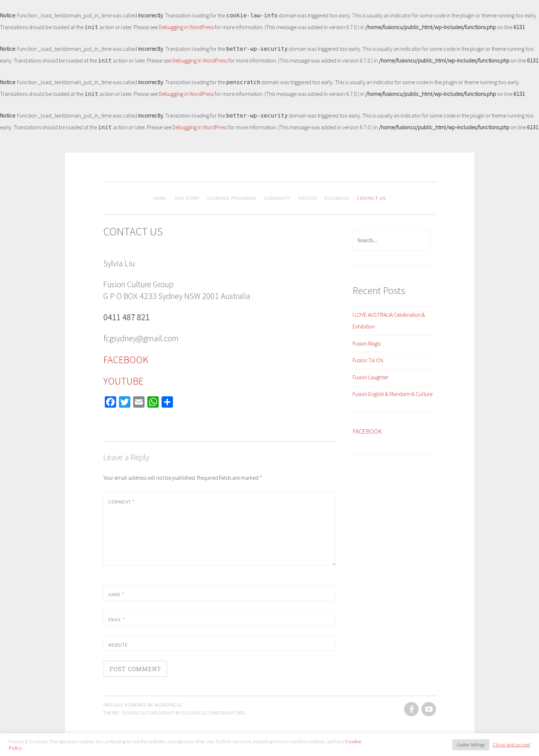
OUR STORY (187, 198)
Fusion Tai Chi (368, 360)
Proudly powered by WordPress (143, 705)
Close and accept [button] (511, 745)
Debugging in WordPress (186, 27)
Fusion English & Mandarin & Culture (393, 394)
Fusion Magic (367, 343)
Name (116, 595)
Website (118, 645)
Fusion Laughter (371, 377)
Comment (121, 502)
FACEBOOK (126, 360)
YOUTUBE (123, 381)
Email (117, 620)
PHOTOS (308, 198)
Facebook (337, 198)
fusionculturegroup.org (214, 713)
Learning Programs (232, 198)
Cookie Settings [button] (471, 745)
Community (277, 198)
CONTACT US (371, 198)
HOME (160, 198)
